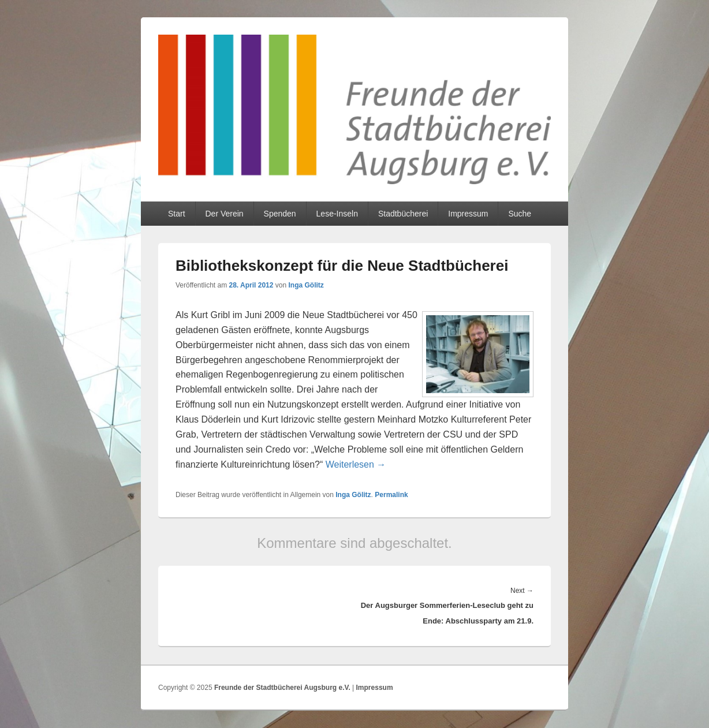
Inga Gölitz (306, 285)
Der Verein (224, 214)
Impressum (468, 214)
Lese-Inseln (337, 214)
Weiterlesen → (356, 464)
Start (177, 214)
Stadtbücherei (403, 214)
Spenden (280, 214)
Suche (520, 214)
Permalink (391, 495)
